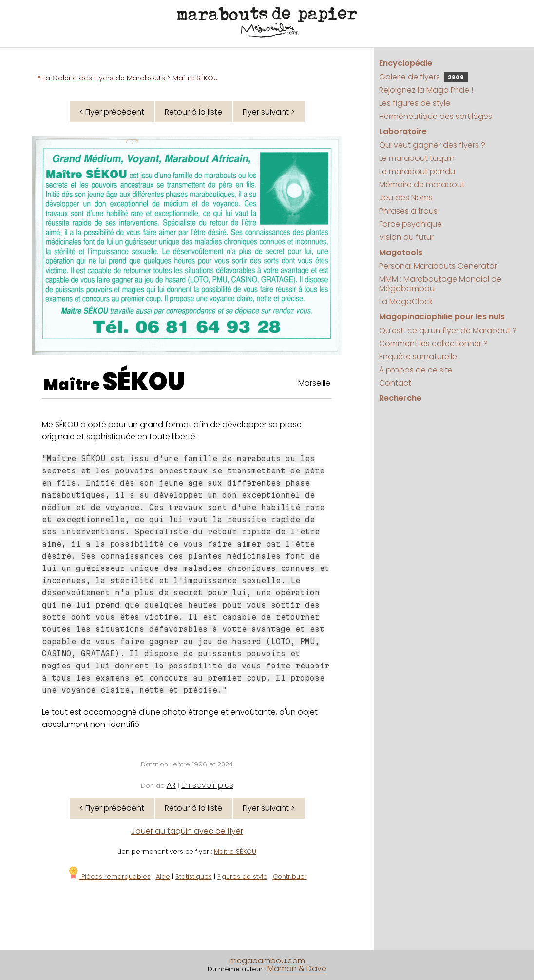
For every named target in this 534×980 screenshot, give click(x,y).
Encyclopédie (406, 63)
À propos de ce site (416, 370)
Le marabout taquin (417, 158)
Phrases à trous (408, 211)
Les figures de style (415, 103)
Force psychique (410, 224)
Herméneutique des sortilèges (436, 116)
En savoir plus (207, 785)
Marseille (314, 383)
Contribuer (290, 876)
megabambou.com (267, 961)
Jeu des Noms (406, 198)
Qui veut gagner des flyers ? (432, 145)
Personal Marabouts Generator (438, 266)
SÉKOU (144, 382)
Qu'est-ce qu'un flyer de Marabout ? (448, 330)
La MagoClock (406, 302)
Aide (163, 876)
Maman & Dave (297, 969)
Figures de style (242, 876)
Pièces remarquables (109, 876)
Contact (395, 383)
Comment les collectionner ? (433, 343)
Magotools (401, 252)
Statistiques (194, 876)
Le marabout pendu (417, 171)
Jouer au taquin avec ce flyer (187, 831)
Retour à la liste (193, 112)
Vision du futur (406, 237)
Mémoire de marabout (422, 185)
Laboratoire (403, 131)
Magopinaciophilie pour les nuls (442, 317)
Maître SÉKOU (235, 852)
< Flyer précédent (112, 112)
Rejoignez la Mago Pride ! (426, 90)
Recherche (400, 398)
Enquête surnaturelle (418, 357)
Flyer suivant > (269, 112)
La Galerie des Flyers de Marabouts (104, 78)
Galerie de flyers (423, 77)
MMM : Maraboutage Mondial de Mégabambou (440, 284)
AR (171, 785)
